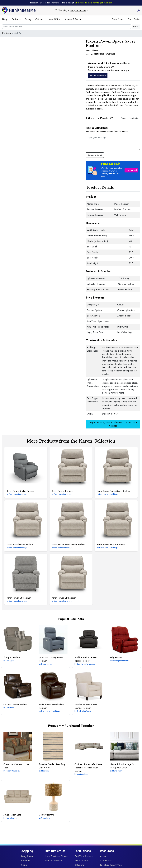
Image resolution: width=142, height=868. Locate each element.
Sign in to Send (95, 155)
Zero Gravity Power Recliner (51, 659)
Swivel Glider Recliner (20, 545)
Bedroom (16, 19)
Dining (28, 19)
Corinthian (10, 708)
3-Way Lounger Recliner (86, 706)
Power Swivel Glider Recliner (69, 545)
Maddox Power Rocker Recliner (86, 659)
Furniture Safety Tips (111, 865)
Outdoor (39, 19)
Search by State (53, 861)
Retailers (79, 865)
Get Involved (81, 861)
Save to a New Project (130, 118)
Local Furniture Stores (56, 856)
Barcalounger (47, 664)
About (103, 856)
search (136, 27)
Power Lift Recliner (19, 598)
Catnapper (10, 661)
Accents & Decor (73, 19)
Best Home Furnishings (104, 54)
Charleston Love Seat (16, 766)
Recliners (7, 33)
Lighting (47, 815)
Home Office (54, 19)
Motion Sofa (12, 815)
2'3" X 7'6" (52, 766)
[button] (113, 170)
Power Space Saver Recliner (114, 491)
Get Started (131, 170)
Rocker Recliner (62, 491)
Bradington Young (84, 711)
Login (137, 10)
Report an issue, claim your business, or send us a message (113, 424)
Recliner (12, 657)
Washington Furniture (121, 661)
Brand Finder (134, 19)
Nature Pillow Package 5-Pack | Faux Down (122, 766)
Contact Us (106, 861)
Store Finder (118, 19)
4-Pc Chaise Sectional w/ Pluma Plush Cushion (88, 768)
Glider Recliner (15, 705)
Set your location (98, 76)
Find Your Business (84, 856)
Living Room (27, 856)
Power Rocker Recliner (21, 491)
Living (5, 19)
